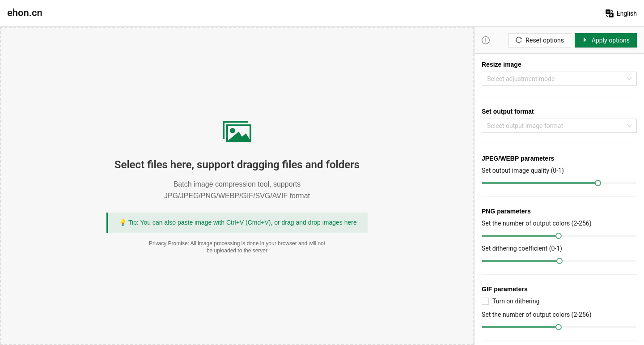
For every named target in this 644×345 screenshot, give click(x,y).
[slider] (598, 183)
